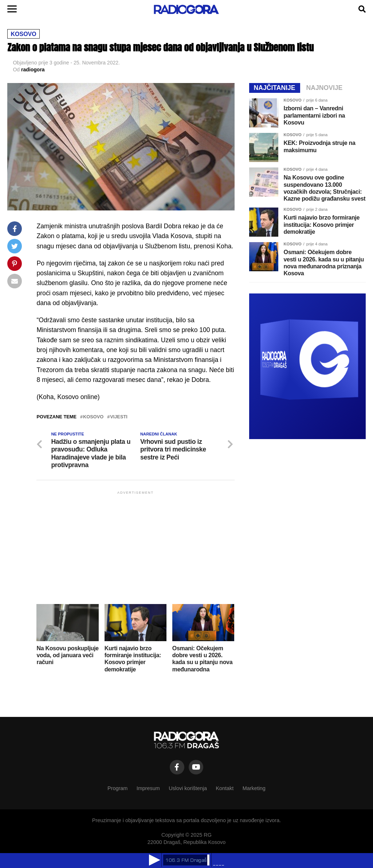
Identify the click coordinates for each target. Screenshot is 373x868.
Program (117, 788)
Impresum (148, 788)
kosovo (93, 417)
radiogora (33, 70)
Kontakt (225, 788)
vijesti (119, 417)
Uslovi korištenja (188, 788)
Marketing (254, 788)
